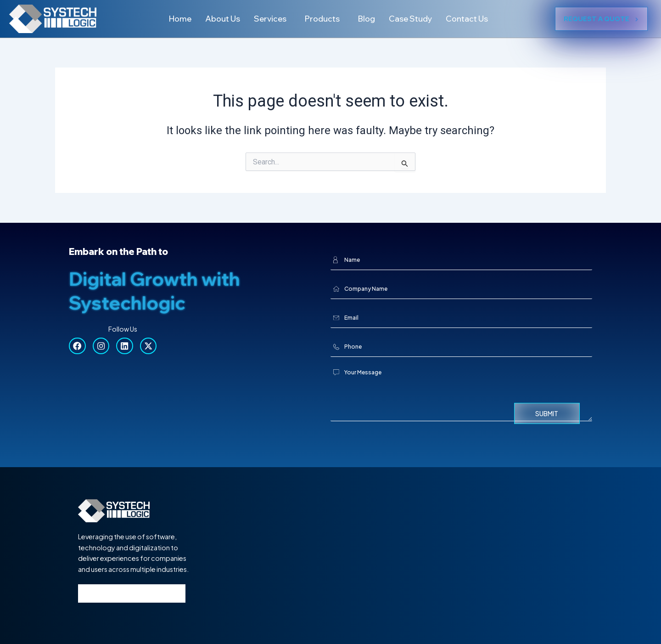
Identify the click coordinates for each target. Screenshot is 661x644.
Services (268, 19)
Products (322, 19)
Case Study (413, 19)
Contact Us (472, 19)
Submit (547, 413)
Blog (368, 19)
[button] (270, 19)
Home (174, 19)
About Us (218, 19)
